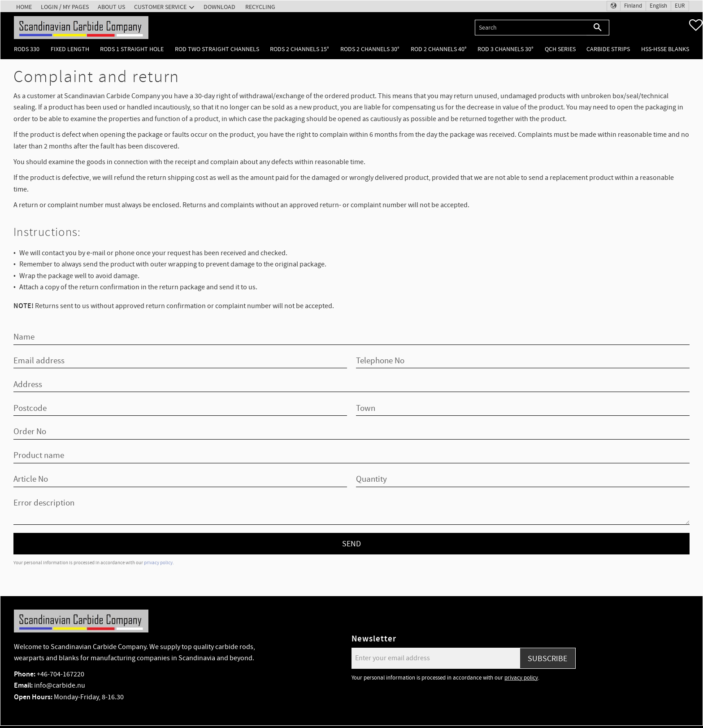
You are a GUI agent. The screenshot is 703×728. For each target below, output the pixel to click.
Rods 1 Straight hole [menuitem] (132, 49)
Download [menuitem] (219, 7)
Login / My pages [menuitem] (65, 7)
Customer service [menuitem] (160, 7)
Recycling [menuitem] (260, 7)
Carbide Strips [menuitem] (608, 49)
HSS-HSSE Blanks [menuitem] (665, 49)
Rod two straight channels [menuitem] (217, 49)
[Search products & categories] (531, 28)
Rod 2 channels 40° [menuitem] (439, 49)
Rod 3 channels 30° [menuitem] (506, 49)
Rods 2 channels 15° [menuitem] (299, 49)
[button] (696, 25)
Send (351, 544)
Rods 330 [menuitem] (27, 49)
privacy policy (158, 563)
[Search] (598, 28)
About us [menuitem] (111, 7)
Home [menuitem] (24, 7)
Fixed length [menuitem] (70, 49)
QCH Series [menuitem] (560, 49)
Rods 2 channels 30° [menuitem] (370, 49)
